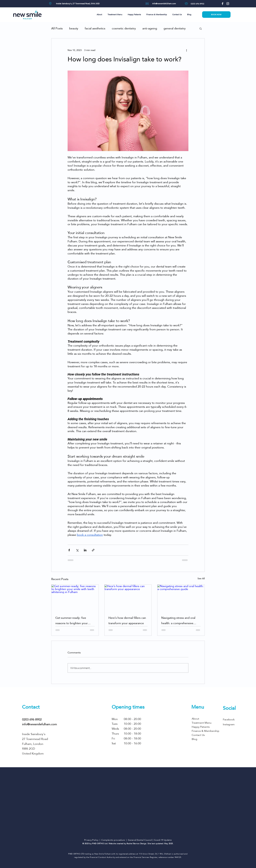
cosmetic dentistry (124, 28)
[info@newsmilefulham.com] (164, 4)
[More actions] (186, 50)
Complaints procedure (113, 840)
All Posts (57, 28)
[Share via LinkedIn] (85, 550)
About (195, 719)
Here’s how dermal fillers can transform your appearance (127, 620)
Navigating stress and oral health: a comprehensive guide (178, 620)
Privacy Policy (91, 840)
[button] (100, 15)
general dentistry (175, 28)
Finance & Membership (205, 731)
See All (201, 579)
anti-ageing (150, 28)
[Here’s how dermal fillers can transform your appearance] (128, 598)
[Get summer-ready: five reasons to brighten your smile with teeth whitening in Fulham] (75, 598)
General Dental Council (140, 840)
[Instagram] (228, 4)
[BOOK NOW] (216, 15)
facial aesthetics (95, 28)
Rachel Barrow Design (137, 844)
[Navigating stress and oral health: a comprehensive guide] (181, 598)
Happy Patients (201, 727)
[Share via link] (93, 550)
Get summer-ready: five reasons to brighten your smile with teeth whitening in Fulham (74, 620)
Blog (194, 739)
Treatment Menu (202, 723)
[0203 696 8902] (197, 4)
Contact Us (198, 735)
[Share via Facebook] (69, 550)
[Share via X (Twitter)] (77, 550)
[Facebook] (223, 4)
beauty (74, 28)
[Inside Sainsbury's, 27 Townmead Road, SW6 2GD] (78, 4)
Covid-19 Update (163, 840)
